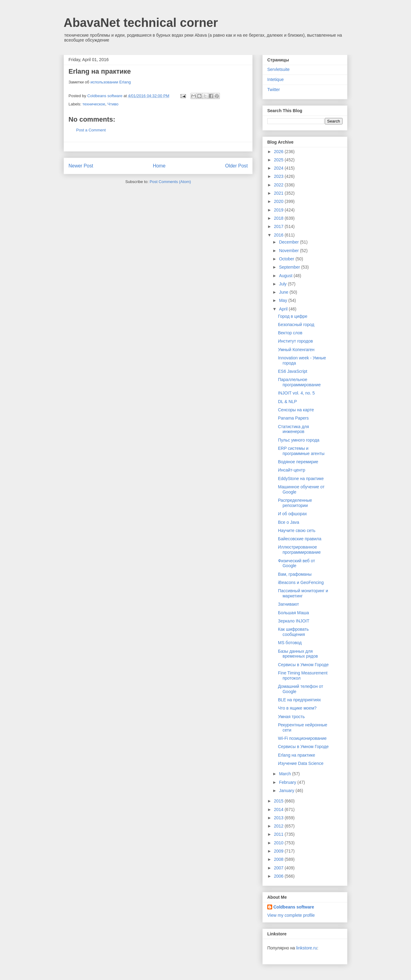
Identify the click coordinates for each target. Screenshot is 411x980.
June (284, 292)
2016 (279, 235)
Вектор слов (290, 333)
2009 (279, 851)
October (287, 259)
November (289, 251)
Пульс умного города (299, 440)
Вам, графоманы (295, 574)
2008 (279, 859)
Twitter (274, 90)
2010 (279, 843)
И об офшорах (293, 514)
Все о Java (289, 522)
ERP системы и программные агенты (301, 451)
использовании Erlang (111, 82)
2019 (279, 210)
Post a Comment (91, 130)
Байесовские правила (300, 539)
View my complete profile (291, 915)
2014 (279, 809)
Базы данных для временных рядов (298, 654)
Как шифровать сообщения (293, 632)
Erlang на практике (297, 755)
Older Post (236, 166)
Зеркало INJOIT (294, 621)
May (283, 300)
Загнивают (289, 604)
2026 (279, 152)
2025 (279, 160)
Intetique (276, 79)
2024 (279, 168)
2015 (279, 801)
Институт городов (295, 341)
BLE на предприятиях (299, 700)
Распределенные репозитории (295, 503)
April (284, 309)
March (285, 774)
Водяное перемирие (298, 462)
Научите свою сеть (297, 530)
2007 (279, 868)
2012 (279, 826)
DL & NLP (287, 402)
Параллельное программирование (299, 382)
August (286, 276)
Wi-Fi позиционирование (302, 738)
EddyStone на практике (301, 479)
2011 (279, 834)
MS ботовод (290, 643)
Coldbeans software (294, 907)
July (283, 284)
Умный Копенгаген (296, 350)
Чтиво (113, 104)
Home (159, 166)
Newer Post (81, 166)
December (289, 242)
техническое (94, 104)
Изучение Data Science (301, 763)
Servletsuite (278, 69)
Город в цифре (293, 316)
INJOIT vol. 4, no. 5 (296, 393)
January (287, 791)
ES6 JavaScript (293, 371)
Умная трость (291, 717)
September (290, 267)
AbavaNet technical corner (141, 23)
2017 (279, 226)
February (288, 782)
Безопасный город (296, 325)
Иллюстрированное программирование (299, 550)
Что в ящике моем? (297, 708)
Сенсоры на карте (296, 410)
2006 (279, 876)
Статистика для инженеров (293, 429)
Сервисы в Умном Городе (303, 665)
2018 (279, 218)
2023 (279, 176)
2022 (279, 185)
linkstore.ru (306, 948)
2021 (279, 193)
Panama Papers (293, 418)
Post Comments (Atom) (170, 182)
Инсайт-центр (292, 470)
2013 (279, 818)
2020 (279, 201)
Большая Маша (293, 613)
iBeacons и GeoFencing (301, 582)
